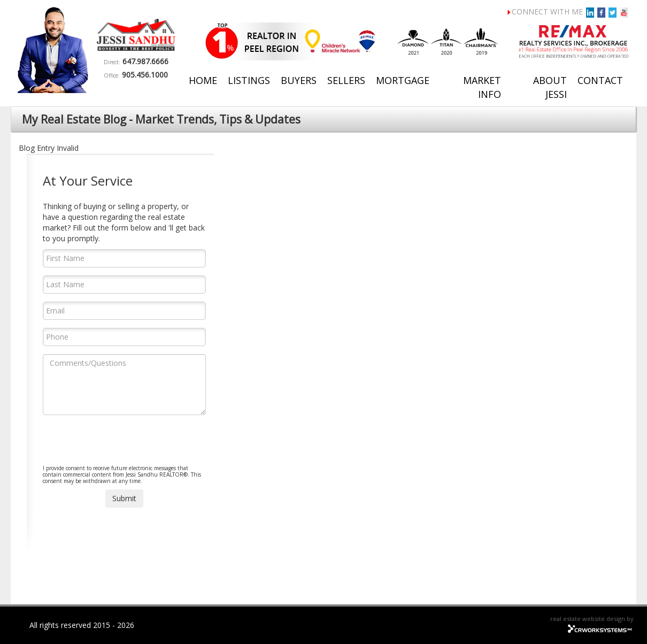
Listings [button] (249, 80)
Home (203, 80)
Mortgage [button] (403, 80)
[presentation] (124, 444)
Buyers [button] (299, 80)
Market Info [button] (482, 87)
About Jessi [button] (550, 87)
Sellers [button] (346, 80)
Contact (600, 80)
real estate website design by (592, 619)
